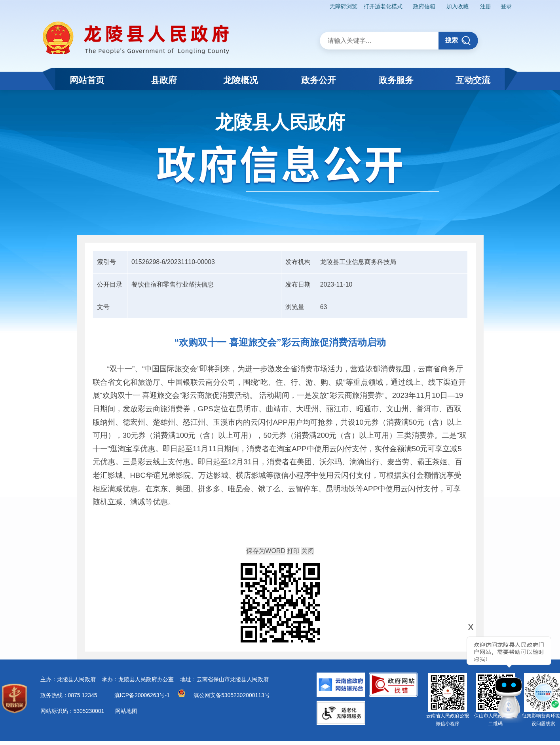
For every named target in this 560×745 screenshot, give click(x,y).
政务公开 (319, 80)
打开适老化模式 (382, 6)
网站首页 (87, 80)
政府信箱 (423, 6)
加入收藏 (457, 6)
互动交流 (473, 80)
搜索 (458, 41)
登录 (506, 6)
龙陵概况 (241, 80)
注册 (485, 6)
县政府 (164, 80)
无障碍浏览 (343, 6)
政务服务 (396, 80)
